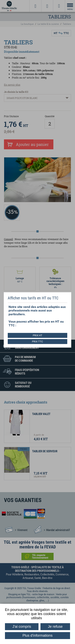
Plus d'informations (37, 635)
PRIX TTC (37, 342)
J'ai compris (22, 627)
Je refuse (55, 627)
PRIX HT (37, 335)
